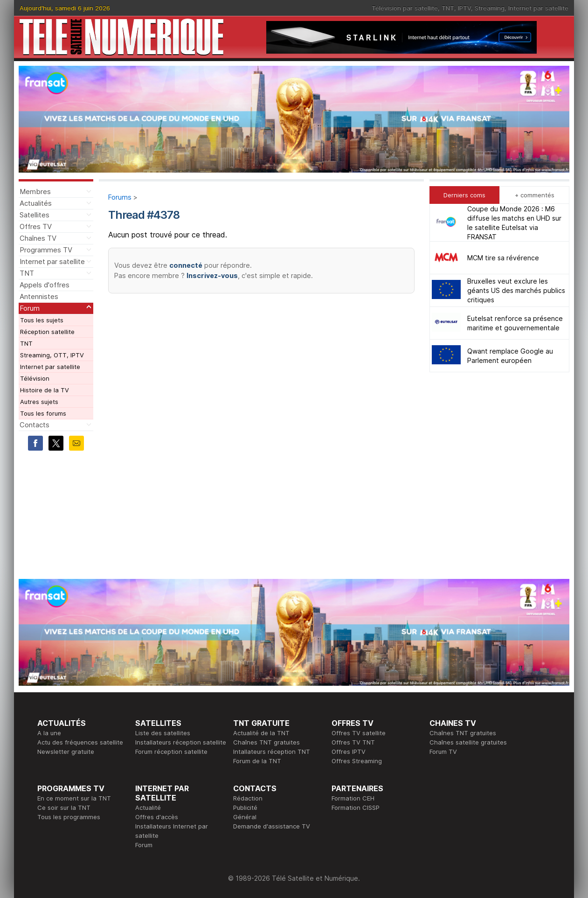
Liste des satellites (163, 733)
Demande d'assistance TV (272, 826)
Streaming (490, 8)
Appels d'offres (45, 285)
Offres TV (36, 226)
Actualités (36, 203)
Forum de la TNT (257, 761)
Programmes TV (46, 250)
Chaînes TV (38, 238)
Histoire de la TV (45, 390)
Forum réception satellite (171, 752)
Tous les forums (43, 413)
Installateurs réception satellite (181, 742)
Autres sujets (39, 402)
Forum (30, 308)
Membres (35, 191)
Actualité (148, 808)
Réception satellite (47, 332)
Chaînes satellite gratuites (468, 742)
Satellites (35, 215)
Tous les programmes (69, 817)
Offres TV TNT (353, 742)
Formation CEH (353, 798)
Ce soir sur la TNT (64, 808)
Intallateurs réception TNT (272, 752)
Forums (120, 197)
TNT (448, 8)
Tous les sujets (42, 320)
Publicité (245, 808)
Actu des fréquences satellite (80, 742)
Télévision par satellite (405, 8)
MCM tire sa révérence (503, 258)
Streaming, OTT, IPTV (52, 355)
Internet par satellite (538, 8)
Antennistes (39, 296)
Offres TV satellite (359, 733)
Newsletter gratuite (66, 752)
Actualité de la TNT (261, 733)
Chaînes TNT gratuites (266, 742)
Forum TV (443, 752)
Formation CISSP (356, 808)
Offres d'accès (157, 817)
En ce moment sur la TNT (74, 798)
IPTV (464, 8)
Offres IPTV (349, 752)
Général (245, 817)
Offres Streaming (357, 761)
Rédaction (248, 798)
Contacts (35, 425)
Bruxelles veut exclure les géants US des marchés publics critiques (516, 290)
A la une (49, 733)
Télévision (35, 378)
